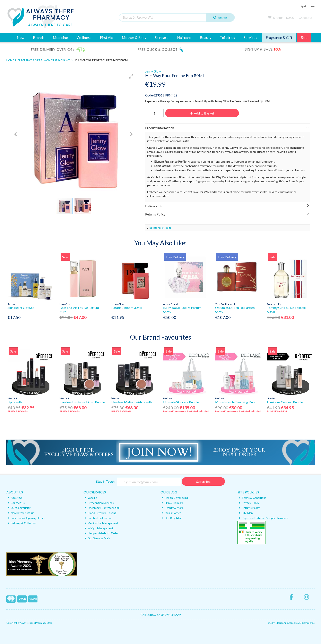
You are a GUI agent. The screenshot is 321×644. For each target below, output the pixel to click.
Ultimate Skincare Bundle (181, 402)
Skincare (162, 38)
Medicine (60, 38)
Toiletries (227, 38)
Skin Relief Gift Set (21, 308)
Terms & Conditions (252, 498)
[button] (131, 76)
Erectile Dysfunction (98, 518)
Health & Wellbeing (175, 498)
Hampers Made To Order (101, 533)
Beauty (206, 38)
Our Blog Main (172, 518)
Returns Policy (249, 508)
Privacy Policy (249, 503)
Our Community (19, 508)
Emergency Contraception (102, 508)
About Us (15, 498)
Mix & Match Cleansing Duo (235, 402)
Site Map (246, 513)
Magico (280, 623)
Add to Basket (202, 113)
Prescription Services (99, 503)
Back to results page (160, 228)
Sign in (304, 6)
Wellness (84, 38)
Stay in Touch (105, 481)
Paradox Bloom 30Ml (127, 308)
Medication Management (101, 523)
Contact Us (16, 503)
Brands (39, 38)
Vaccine (91, 498)
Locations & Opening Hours (26, 518)
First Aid (107, 38)
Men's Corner (171, 513)
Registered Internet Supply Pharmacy (263, 518)
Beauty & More (172, 508)
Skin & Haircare (172, 503)
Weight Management (99, 528)
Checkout (306, 18)
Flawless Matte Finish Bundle (132, 402)
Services (250, 38)
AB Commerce (306, 623)
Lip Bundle (15, 402)
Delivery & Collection (22, 523)
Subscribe (203, 481)
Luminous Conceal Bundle (285, 402)
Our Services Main (97, 538)
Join (312, 6)
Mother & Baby (134, 38)
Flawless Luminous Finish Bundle (82, 402)
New (21, 38)
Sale (304, 38)
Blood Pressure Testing (100, 513)
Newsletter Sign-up (21, 513)
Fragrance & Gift (279, 38)
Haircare (184, 38)
